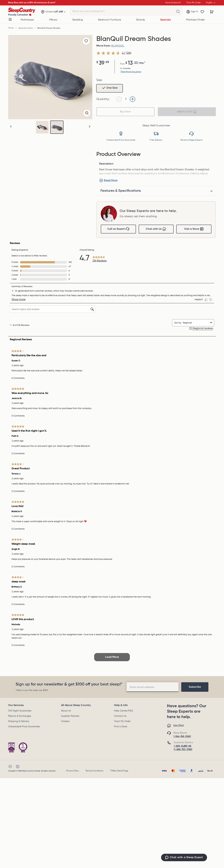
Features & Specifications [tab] (121, 191)
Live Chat (179, 725)
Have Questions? (173, 3)
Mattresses (27, 20)
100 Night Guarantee (20, 711)
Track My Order (122, 721)
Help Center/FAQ (123, 711)
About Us (66, 711)
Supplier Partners (70, 716)
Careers (65, 721)
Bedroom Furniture (110, 20)
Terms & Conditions (94, 771)
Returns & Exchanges (20, 716)
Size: (99, 80)
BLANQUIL (118, 46)
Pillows (53, 20)
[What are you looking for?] (178, 12)
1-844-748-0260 (182, 736)
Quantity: (103, 99)
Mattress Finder (195, 20)
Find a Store (121, 727)
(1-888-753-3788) (183, 749)
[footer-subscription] (195, 687)
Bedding (78, 20)
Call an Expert (118, 229)
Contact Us (120, 716)
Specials (165, 20)
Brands (141, 20)
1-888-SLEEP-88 (183, 746)
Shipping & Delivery (19, 721)
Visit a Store (194, 229)
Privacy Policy (72, 771)
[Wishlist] (202, 12)
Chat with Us (156, 229)
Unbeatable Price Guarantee (24, 727)
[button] (90, 126)
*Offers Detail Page (119, 771)
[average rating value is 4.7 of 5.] (111, 53)
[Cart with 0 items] (212, 12)
